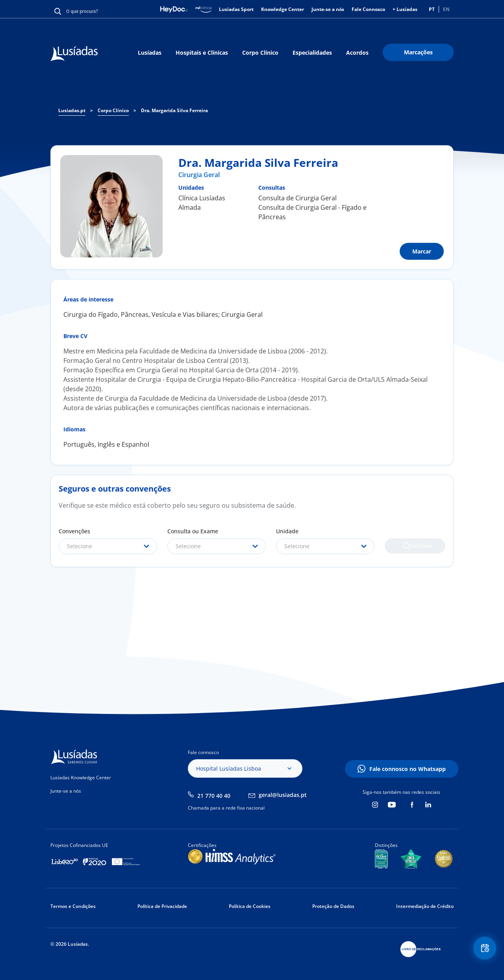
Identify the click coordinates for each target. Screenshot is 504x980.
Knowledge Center (283, 9)
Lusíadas (150, 53)
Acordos (357, 53)
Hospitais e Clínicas (202, 53)
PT (432, 9)
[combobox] (108, 546)
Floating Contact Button (482, 951)
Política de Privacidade (162, 906)
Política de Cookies (250, 906)
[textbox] (108, 546)
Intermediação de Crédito (425, 906)
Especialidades (312, 53)
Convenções (74, 531)
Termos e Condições (73, 906)
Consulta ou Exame (193, 531)
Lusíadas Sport (236, 9)
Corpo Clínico (260, 53)
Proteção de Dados (333, 906)
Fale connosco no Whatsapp (408, 769)
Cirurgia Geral (199, 175)
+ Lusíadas (405, 9)
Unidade (287, 531)
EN (446, 9)
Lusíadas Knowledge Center (81, 778)
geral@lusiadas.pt (283, 795)
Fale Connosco (368, 9)
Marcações (418, 52)
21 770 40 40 (214, 796)
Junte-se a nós (328, 9)
